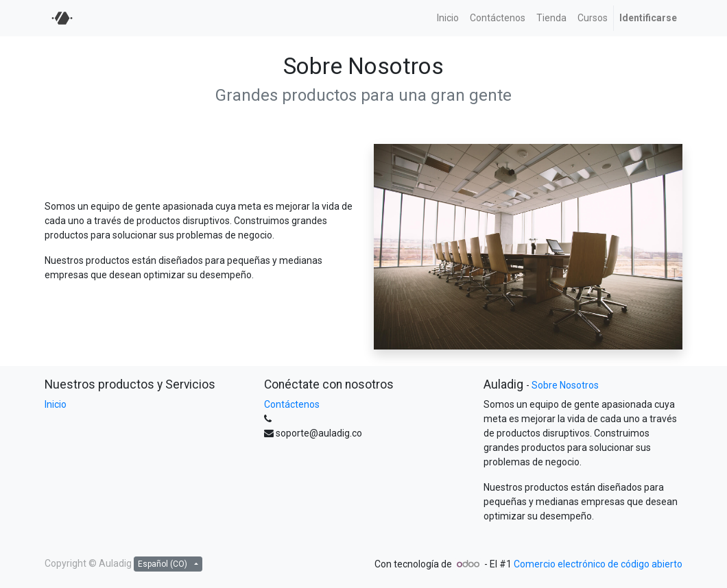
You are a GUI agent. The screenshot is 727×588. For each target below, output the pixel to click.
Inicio (56, 404)
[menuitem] (448, 18)
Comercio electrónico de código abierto (598, 564)
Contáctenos (292, 404)
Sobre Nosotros (565, 385)
